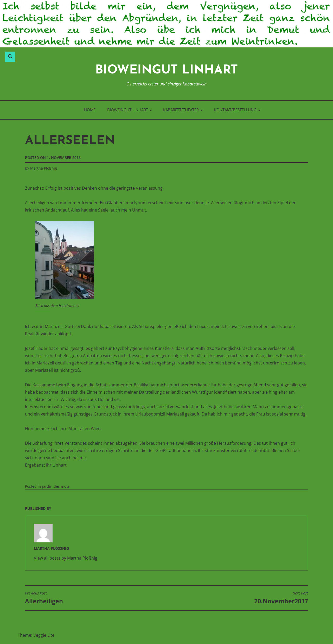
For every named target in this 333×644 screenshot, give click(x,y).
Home (90, 110)
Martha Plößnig (44, 168)
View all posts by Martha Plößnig (66, 558)
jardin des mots (56, 486)
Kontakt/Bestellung (235, 110)
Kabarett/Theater (181, 110)
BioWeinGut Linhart (167, 70)
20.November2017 (281, 598)
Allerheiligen (44, 598)
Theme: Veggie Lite (36, 635)
